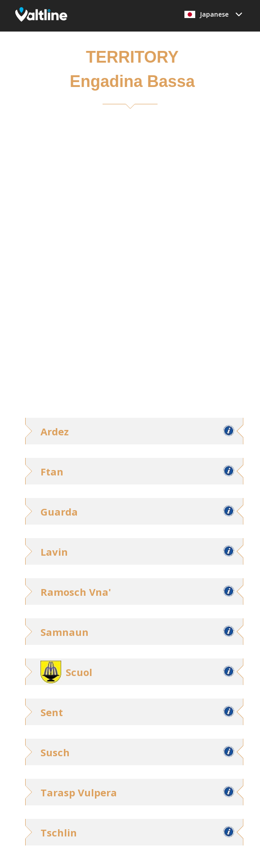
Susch (55, 752)
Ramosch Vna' (76, 592)
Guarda (59, 512)
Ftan (52, 471)
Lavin (54, 552)
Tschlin (59, 832)
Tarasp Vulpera (79, 792)
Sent (52, 712)
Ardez (55, 431)
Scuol (79, 672)
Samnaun (65, 632)
